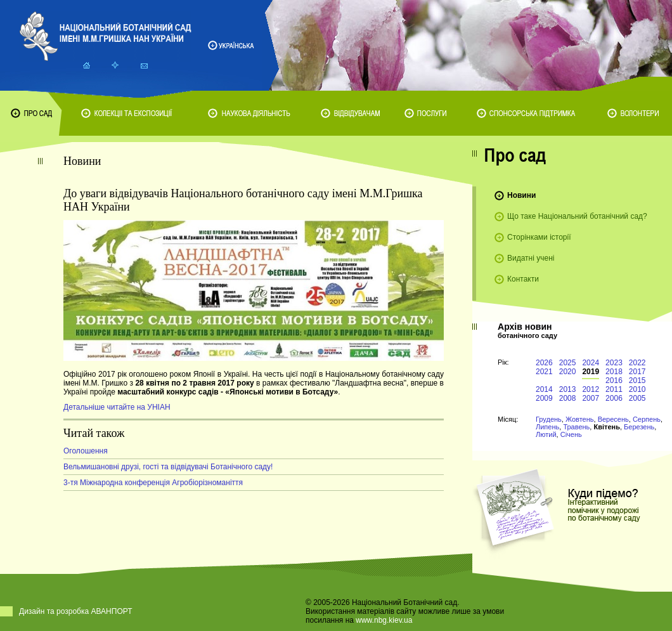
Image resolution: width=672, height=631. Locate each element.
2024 (591, 363)
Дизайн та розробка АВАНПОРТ (76, 611)
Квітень (606, 427)
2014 (544, 389)
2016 (614, 381)
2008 (568, 398)
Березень (639, 427)
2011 (614, 389)
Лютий (546, 434)
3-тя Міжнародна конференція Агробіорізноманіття (153, 483)
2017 (637, 372)
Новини (521, 195)
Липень (547, 427)
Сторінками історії (539, 237)
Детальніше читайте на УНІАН (117, 407)
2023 (614, 363)
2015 (637, 381)
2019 (591, 372)
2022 (637, 363)
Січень (571, 434)
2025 (568, 363)
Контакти (523, 279)
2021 (544, 372)
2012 (591, 389)
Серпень (647, 419)
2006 (614, 398)
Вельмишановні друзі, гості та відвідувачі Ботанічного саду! (168, 467)
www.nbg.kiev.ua (384, 620)
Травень (576, 427)
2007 (591, 398)
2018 (614, 372)
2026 (544, 363)
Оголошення (86, 451)
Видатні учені (531, 258)
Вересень (613, 419)
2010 (637, 389)
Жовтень (580, 419)
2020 (568, 372)
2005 (637, 398)
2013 (568, 389)
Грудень (549, 419)
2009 (544, 398)
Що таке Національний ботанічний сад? (577, 216)
